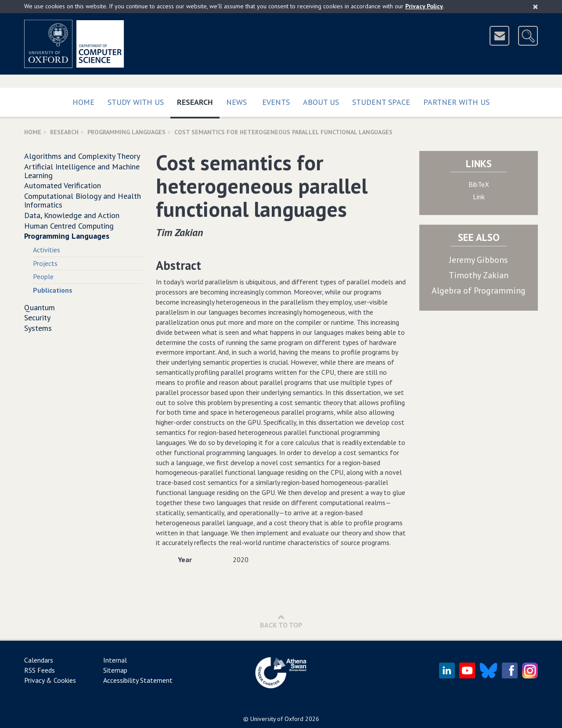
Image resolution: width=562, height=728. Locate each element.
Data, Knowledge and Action (72, 215)
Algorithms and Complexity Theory (82, 156)
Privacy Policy (424, 6)
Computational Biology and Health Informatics (83, 200)
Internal (115, 660)
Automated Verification (63, 185)
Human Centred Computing (69, 226)
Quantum (40, 307)
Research (198, 100)
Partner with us (456, 102)
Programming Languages (126, 132)
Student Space (381, 102)
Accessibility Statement (138, 680)
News (236, 102)
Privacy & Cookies (50, 680)
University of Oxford (277, 719)
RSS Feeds (40, 670)
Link (479, 197)
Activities (47, 250)
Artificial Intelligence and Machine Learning (82, 171)
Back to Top (281, 621)
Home (83, 102)
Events (276, 102)
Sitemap (115, 670)
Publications (53, 290)
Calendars (39, 660)
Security (37, 317)
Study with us (136, 102)
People (43, 276)
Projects (45, 263)
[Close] (535, 7)
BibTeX (479, 184)
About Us (321, 102)
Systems (38, 328)
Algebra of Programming (479, 290)
